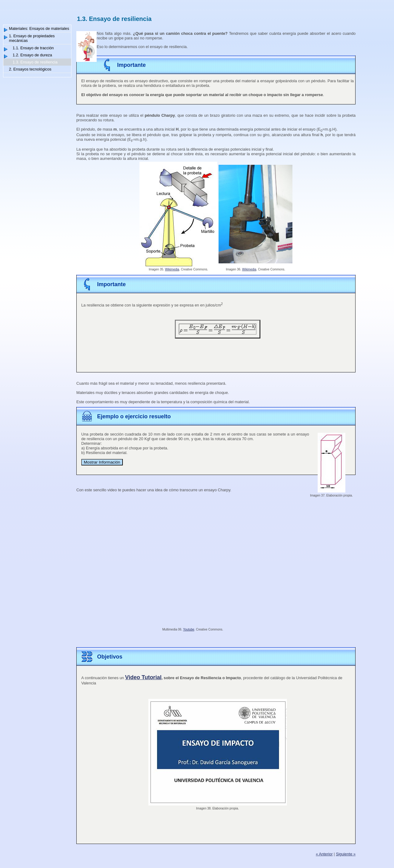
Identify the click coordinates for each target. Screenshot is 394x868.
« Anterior (324, 854)
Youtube (189, 629)
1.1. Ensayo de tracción (33, 48)
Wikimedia (172, 269)
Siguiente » (346, 854)
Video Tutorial (143, 677)
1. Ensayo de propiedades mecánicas (32, 38)
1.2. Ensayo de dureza (32, 55)
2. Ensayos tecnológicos (30, 69)
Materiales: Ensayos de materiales (39, 28)
